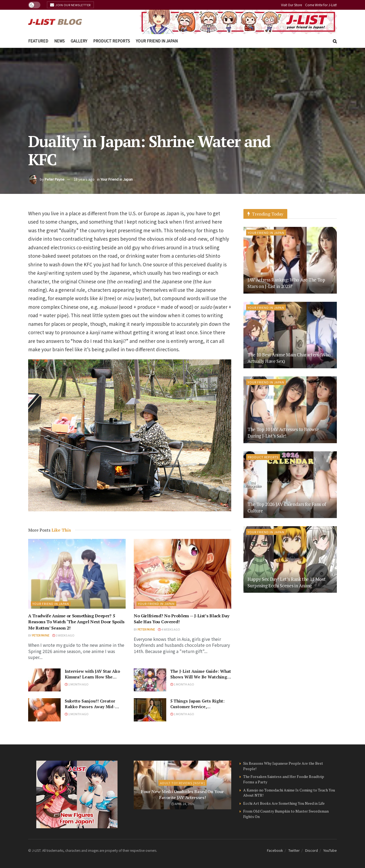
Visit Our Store (291, 5)
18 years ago (84, 179)
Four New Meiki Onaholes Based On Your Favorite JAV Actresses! (182, 794)
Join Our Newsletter (70, 5)
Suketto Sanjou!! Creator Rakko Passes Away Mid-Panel (90, 707)
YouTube (330, 850)
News (59, 41)
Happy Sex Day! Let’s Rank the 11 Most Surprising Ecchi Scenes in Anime (286, 582)
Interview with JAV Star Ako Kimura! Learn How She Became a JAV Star (92, 677)
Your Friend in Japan (157, 41)
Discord (312, 850)
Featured (38, 41)
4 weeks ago (169, 629)
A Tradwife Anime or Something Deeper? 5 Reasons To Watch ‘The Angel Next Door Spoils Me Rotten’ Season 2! (76, 622)
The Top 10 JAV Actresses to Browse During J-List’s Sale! (283, 433)
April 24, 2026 (183, 804)
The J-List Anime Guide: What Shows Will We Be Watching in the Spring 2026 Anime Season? (201, 680)
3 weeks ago (63, 635)
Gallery (79, 41)
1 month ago (77, 684)
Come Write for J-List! (321, 5)
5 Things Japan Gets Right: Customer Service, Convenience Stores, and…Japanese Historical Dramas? (200, 709)
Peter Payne (55, 179)
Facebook (275, 850)
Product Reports (112, 41)
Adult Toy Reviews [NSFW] (182, 783)
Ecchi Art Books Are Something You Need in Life (284, 803)
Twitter (294, 850)
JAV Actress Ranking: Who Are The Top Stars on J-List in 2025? (286, 283)
